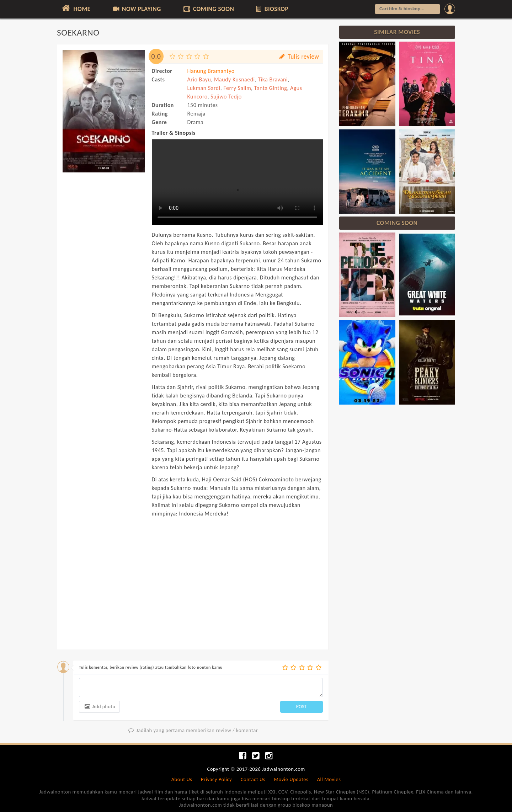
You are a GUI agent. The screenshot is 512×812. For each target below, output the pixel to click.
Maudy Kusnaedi (234, 79)
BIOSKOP (272, 9)
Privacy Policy (216, 779)
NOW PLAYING (136, 9)
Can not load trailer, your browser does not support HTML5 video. (237, 182)
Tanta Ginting (271, 88)
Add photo (99, 707)
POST (302, 707)
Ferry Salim (237, 88)
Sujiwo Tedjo (226, 97)
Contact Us (253, 779)
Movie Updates (291, 779)
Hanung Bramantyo (211, 71)
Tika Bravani (273, 79)
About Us (182, 779)
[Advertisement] (104, 284)
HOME (76, 8)
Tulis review (298, 57)
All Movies (329, 779)
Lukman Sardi (204, 88)
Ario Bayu (199, 79)
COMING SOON (208, 9)
